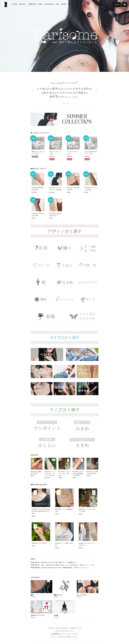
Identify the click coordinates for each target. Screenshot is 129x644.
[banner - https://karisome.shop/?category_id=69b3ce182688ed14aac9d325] (64, 265)
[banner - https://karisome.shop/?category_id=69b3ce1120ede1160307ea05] (42, 265)
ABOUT (24, 4)
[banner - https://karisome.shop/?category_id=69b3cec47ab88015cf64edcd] (47, 355)
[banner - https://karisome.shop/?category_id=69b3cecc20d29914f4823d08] (88, 389)
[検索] (4, 4)
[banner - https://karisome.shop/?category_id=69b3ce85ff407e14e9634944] (82, 444)
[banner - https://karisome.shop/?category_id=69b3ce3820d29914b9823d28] (88, 282)
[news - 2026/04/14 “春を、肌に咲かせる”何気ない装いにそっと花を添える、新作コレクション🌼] (65, 565)
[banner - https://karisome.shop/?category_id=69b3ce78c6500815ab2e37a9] (82, 427)
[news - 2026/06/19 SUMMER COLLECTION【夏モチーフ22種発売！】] (65, 562)
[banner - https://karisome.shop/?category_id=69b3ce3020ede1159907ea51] (64, 282)
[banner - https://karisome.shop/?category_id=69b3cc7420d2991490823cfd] (65, 119)
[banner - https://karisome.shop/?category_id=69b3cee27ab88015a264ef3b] (64, 371)
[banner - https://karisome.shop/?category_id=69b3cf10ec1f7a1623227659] (82, 355)
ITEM (41, 4)
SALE (71, 4)
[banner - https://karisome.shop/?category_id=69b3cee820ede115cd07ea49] (42, 389)
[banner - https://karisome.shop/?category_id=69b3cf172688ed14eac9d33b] (42, 371)
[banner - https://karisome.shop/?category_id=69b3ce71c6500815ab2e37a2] (47, 427)
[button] (117, 5)
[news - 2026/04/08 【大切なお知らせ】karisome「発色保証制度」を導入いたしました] (65, 568)
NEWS (65, 4)
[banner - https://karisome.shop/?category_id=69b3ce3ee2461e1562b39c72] (42, 299)
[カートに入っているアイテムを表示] (125, 4)
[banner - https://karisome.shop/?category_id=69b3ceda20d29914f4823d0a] (88, 371)
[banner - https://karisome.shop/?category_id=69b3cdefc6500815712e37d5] (42, 248)
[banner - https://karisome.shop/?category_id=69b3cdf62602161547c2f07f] (64, 248)
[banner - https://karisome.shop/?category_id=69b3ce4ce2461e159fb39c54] (88, 299)
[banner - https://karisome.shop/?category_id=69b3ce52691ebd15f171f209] (47, 316)
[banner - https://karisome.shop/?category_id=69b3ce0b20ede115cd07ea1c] (88, 248)
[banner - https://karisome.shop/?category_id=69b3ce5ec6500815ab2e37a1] (82, 316)
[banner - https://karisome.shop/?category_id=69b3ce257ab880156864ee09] (88, 265)
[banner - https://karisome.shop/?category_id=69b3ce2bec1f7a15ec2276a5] (42, 282)
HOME (16, 4)
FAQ (59, 4)
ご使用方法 (33, 4)
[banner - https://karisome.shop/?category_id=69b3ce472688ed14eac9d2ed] (64, 299)
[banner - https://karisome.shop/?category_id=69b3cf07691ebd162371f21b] (64, 389)
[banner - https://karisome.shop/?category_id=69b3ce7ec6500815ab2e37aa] (47, 444)
